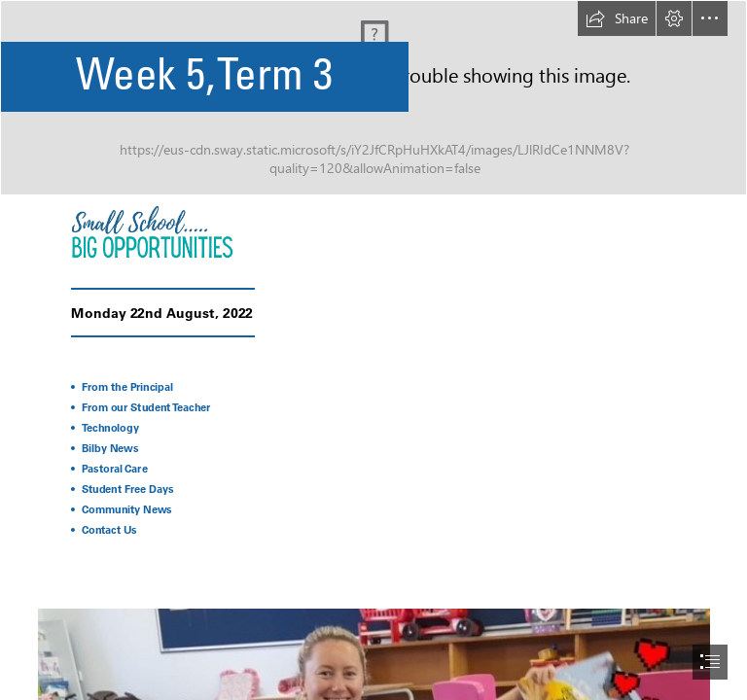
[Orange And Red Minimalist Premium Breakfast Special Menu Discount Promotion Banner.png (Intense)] (373, 98)
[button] (617, 18)
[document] (373, 350)
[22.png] (183, 231)
